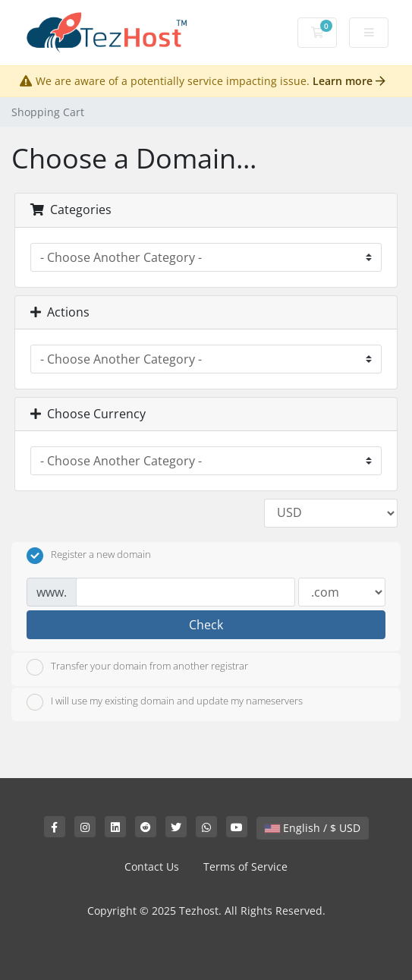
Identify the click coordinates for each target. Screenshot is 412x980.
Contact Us (152, 867)
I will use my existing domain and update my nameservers (165, 702)
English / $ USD (313, 828)
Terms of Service (245, 867)
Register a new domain (89, 556)
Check (206, 625)
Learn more (349, 81)
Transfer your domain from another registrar (137, 667)
